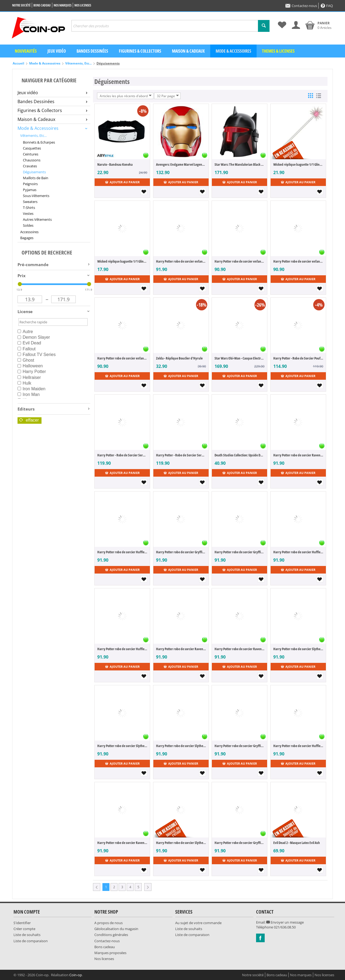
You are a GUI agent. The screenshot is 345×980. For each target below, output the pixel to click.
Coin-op (76, 975)
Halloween (30, 366)
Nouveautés (26, 51)
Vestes (28, 213)
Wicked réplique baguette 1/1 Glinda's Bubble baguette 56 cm (298, 164)
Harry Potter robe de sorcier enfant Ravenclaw (298, 261)
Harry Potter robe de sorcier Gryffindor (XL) (239, 746)
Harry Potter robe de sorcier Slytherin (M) (122, 746)
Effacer (29, 420)
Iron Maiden (32, 389)
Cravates (30, 166)
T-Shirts (29, 208)
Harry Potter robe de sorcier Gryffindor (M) (239, 843)
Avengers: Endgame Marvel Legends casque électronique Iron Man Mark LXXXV (181, 164)
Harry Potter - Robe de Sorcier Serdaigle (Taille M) (181, 455)
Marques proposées (110, 953)
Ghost (26, 360)
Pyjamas (30, 190)
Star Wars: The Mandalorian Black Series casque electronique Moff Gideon (239, 164)
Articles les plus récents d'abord (126, 96)
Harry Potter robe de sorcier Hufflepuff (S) (122, 649)
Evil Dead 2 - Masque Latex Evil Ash (297, 843)
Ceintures (31, 154)
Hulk (24, 383)
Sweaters (30, 202)
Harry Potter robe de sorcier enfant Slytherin (239, 261)
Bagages (27, 238)
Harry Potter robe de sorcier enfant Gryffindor (181, 261)
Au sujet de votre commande (198, 923)
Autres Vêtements (37, 219)
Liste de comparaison (31, 941)
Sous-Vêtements (36, 196)
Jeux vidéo (57, 51)
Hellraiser (29, 377)
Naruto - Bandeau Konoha (115, 164)
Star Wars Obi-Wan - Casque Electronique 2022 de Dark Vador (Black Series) (239, 358)
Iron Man (29, 394)
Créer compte (24, 929)
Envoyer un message (285, 922)
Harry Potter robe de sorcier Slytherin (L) (298, 649)
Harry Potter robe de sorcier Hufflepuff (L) (122, 552)
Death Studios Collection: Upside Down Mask (239, 455)
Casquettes (32, 148)
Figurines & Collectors (140, 51)
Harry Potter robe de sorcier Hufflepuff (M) (298, 552)
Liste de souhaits (27, 935)
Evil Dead (29, 343)
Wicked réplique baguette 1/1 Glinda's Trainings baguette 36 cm (122, 261)
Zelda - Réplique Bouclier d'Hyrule (179, 358)
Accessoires (29, 232)
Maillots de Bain (36, 178)
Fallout (27, 349)
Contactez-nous (301, 6)
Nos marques (63, 5)
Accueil (18, 63)
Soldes (28, 225)
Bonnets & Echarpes (39, 142)
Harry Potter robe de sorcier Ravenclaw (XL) (122, 843)
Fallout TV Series (37, 355)
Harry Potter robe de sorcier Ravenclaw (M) (181, 649)
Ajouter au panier (122, 182)
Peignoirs (30, 184)
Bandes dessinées (92, 51)
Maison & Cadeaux (188, 51)
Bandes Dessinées (52, 101)
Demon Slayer (34, 337)
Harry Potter (32, 372)
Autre (25, 332)
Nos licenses (83, 5)
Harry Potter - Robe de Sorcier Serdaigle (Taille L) (122, 455)
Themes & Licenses (278, 51)
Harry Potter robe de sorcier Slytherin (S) (181, 746)
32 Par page (168, 96)
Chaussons (32, 160)
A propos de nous (108, 923)
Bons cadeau (42, 5)
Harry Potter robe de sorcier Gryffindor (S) (239, 552)
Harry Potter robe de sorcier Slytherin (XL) (181, 843)
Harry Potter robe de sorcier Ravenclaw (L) (298, 455)
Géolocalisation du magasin (116, 929)
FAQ (327, 6)
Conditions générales (111, 935)
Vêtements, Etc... (78, 63)
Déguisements (34, 172)
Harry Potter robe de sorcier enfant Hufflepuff (122, 358)
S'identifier (22, 923)
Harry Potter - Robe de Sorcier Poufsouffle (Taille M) (298, 358)
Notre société (21, 5)
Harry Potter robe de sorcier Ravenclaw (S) (239, 649)
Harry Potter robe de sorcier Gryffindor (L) (181, 552)
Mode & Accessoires (233, 51)
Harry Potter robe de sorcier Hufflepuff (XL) (298, 746)
